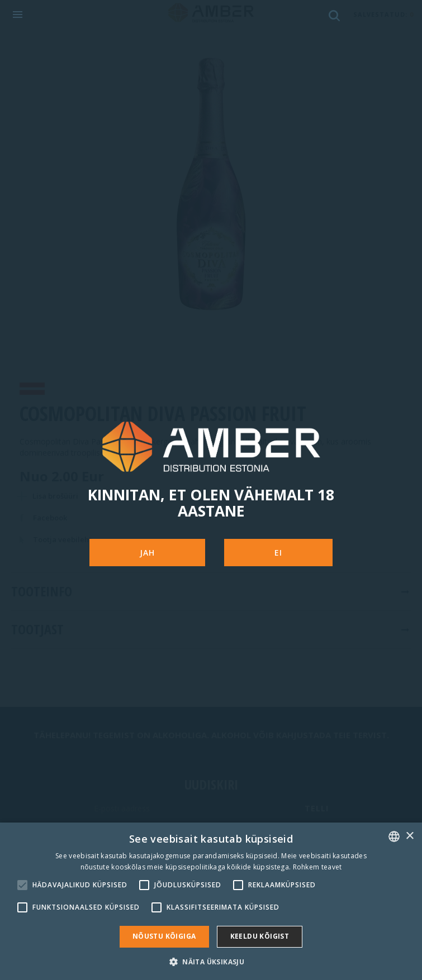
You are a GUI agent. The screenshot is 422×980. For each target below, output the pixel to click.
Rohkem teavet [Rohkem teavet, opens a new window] (317, 867)
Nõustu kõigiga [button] (164, 936)
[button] (211, 961)
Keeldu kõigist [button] (260, 936)
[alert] (211, 901)
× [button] (409, 836)
